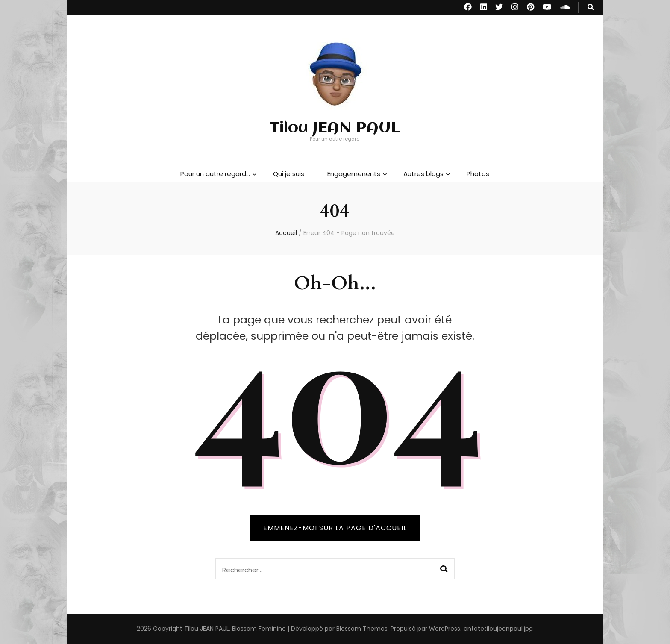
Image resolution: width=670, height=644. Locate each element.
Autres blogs (423, 174)
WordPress (445, 629)
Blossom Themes (362, 629)
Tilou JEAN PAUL (335, 128)
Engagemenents (354, 174)
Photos (478, 174)
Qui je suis (289, 174)
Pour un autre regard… (215, 174)
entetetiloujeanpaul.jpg (498, 629)
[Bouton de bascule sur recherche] (591, 7)
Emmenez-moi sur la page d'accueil (335, 528)
